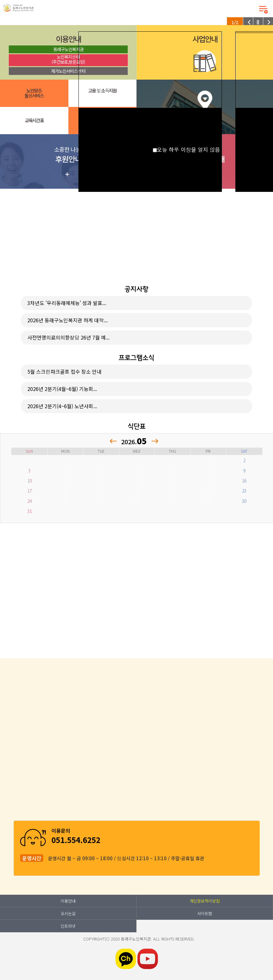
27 (137, 501)
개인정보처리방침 (205, 901)
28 (173, 501)
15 (208, 481)
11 (66, 481)
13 (137, 481)
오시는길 (68, 913)
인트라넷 (68, 926)
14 (173, 481)
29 (208, 501)
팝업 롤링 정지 (258, 22)
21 (173, 491)
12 (101, 481)
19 (101, 491)
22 (208, 491)
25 (66, 501)
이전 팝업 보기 (248, 22)
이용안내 (68, 901)
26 (101, 501)
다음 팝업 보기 (268, 22)
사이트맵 (205, 913)
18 (66, 491)
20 (137, 491)
